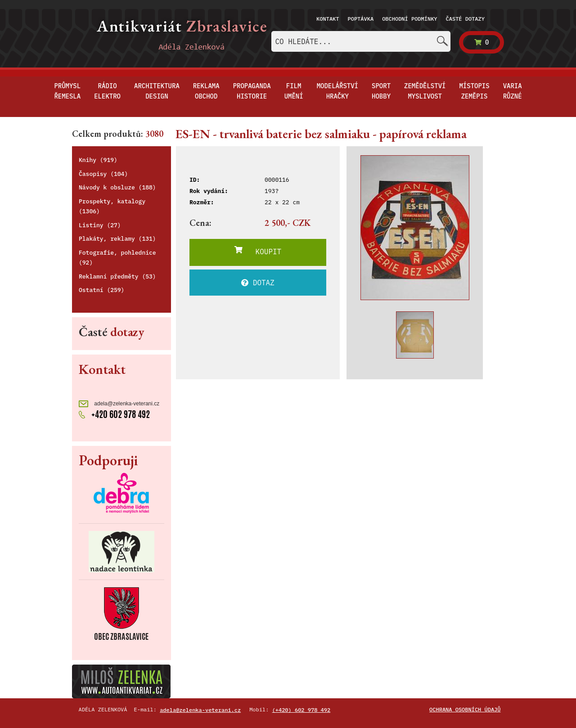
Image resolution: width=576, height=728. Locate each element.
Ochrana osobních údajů (465, 709)
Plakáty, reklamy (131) (117, 239)
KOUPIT (258, 251)
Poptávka (361, 19)
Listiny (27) (100, 225)
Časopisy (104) (103, 174)
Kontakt (328, 19)
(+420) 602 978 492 (301, 710)
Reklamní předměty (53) (117, 276)
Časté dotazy (465, 19)
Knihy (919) (98, 160)
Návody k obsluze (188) (117, 187)
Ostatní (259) (101, 290)
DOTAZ (258, 283)
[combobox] (361, 41)
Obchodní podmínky (409, 19)
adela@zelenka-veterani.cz (119, 404)
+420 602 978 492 (114, 414)
